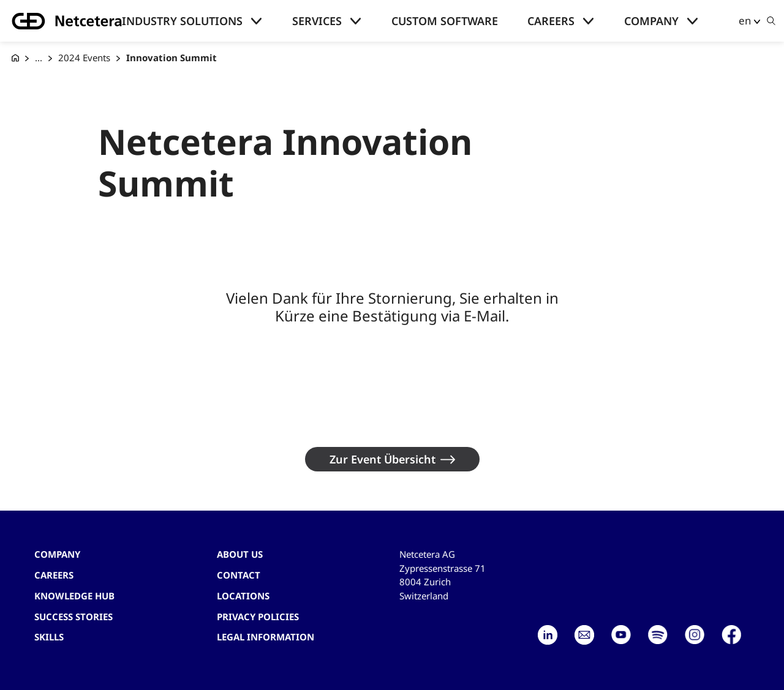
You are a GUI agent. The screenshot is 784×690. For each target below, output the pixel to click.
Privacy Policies (258, 617)
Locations (243, 596)
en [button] (745, 21)
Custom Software (445, 21)
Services (317, 21)
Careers (551, 21)
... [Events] (39, 58)
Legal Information (266, 637)
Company (651, 21)
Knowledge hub (74, 596)
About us (240, 554)
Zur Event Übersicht (383, 459)
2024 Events (84, 58)
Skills (49, 637)
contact (239, 575)
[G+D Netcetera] (15, 58)
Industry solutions (182, 21)
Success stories (73, 617)
